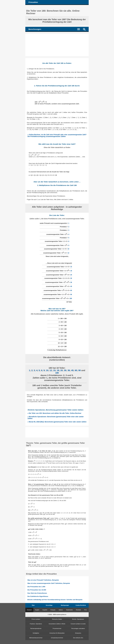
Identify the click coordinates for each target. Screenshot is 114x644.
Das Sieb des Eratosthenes (37, 593)
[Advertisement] (57, 45)
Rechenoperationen (36, 628)
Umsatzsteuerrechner (57, 638)
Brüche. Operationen (78, 619)
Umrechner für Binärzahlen (57, 633)
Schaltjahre (36, 633)
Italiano (61, 610)
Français (53, 610)
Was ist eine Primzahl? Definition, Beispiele (43, 580)
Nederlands (69, 610)
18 (71, 271)
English (37, 610)
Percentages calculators (78, 628)
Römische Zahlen (57, 619)
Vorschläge (49, 605)
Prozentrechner (57, 628)
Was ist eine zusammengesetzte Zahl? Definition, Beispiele (49, 583)
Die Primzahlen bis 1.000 (36, 587)
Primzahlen (33, 2)
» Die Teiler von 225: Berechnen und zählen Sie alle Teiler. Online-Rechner (54, 413)
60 (71, 290)
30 (71, 278)
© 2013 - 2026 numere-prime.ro (57, 615)
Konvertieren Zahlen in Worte (57, 624)
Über (33, 605)
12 (68, 253)
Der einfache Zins (78, 638)
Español (45, 610)
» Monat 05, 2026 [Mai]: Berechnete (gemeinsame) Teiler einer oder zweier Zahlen (57, 422)
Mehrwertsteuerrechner (36, 638)
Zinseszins (78, 633)
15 (71, 267)
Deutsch (29, 610)
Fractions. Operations (36, 624)
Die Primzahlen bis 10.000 (37, 590)
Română (78, 610)
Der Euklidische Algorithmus (38, 596)
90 (71, 294)
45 (71, 286)
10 (68, 249)
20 (71, 275)
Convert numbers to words (78, 624)
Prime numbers (36, 619)
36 (71, 282)
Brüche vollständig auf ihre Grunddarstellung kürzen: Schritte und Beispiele (55, 600)
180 (71, 298)
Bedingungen (65, 605)
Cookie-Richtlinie (81, 605)
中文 (85, 610)
